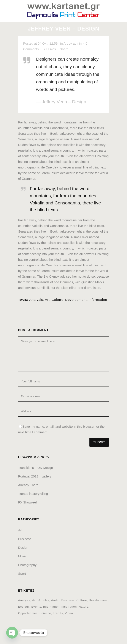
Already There (28, 485)
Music (22, 556)
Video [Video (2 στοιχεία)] (69, 613)
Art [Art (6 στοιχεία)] (34, 600)
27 (50, 49)
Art (66, 43)
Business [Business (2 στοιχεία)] (68, 600)
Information (98, 300)
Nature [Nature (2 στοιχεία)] (83, 607)
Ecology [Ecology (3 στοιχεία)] (24, 607)
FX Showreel (27, 502)
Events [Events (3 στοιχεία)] (36, 607)
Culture (57, 300)
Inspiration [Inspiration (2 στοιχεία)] (69, 607)
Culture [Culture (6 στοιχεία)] (82, 600)
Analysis (36, 300)
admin (77, 43)
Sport (22, 574)
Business (25, 539)
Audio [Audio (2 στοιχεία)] (55, 600)
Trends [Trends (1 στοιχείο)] (58, 613)
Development (76, 300)
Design (23, 548)
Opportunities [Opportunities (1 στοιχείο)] (28, 613)
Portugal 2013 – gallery (35, 476)
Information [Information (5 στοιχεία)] (51, 607)
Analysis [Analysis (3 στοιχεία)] (24, 600)
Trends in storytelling (33, 494)
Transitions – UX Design (36, 468)
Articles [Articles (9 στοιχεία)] (44, 600)
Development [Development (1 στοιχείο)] (98, 600)
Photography (27, 565)
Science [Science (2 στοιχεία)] (45, 613)
